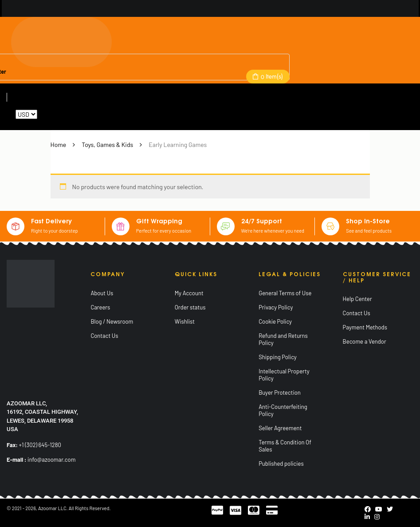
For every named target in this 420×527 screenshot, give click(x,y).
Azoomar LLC (52, 508)
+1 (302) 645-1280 (40, 445)
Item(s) (271, 76)
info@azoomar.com (51, 460)
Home (59, 145)
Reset (46, 114)
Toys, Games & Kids (107, 145)
